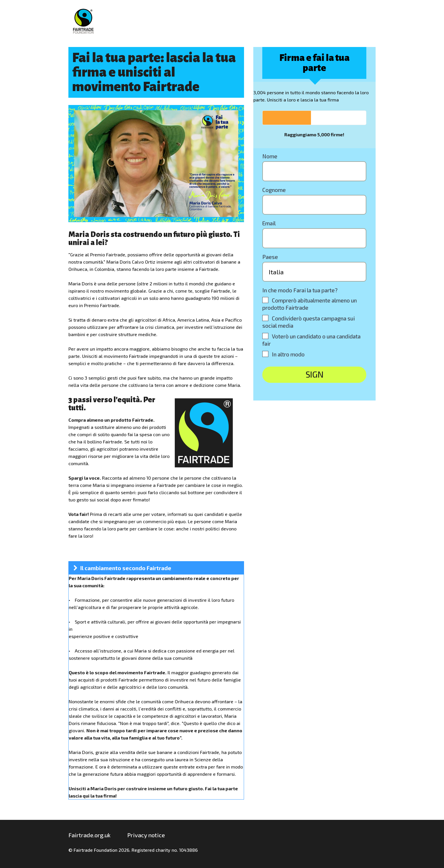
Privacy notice (146, 835)
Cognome (274, 190)
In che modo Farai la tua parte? (300, 290)
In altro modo (288, 354)
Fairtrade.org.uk (89, 835)
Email (269, 223)
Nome (270, 156)
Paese (270, 257)
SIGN (314, 374)
